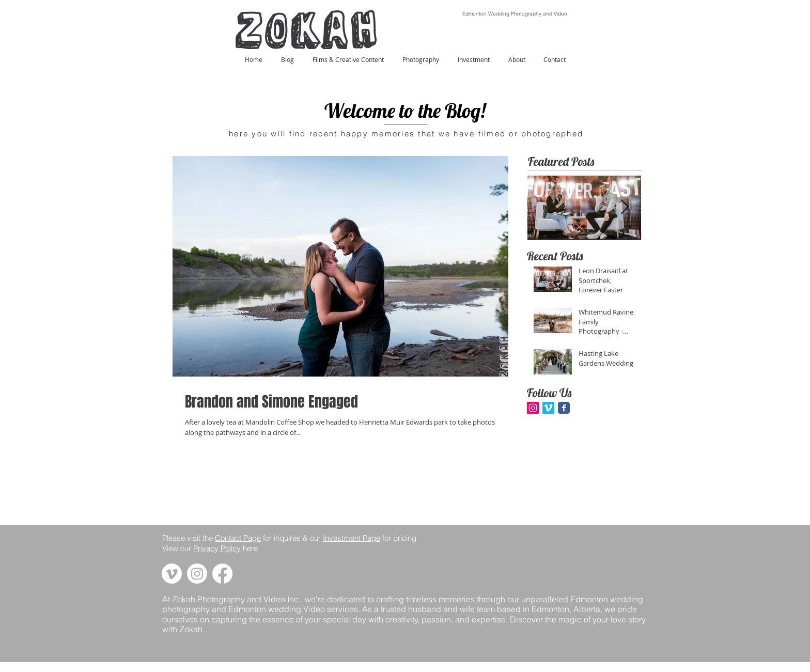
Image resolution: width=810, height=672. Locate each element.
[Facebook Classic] (564, 408)
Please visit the (189, 538)
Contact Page (238, 538)
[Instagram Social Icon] (533, 408)
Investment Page (352, 538)
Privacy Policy (217, 548)
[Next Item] (625, 208)
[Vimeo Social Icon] (548, 408)
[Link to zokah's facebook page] (222, 574)
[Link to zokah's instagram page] (197, 574)
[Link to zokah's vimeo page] (172, 574)
